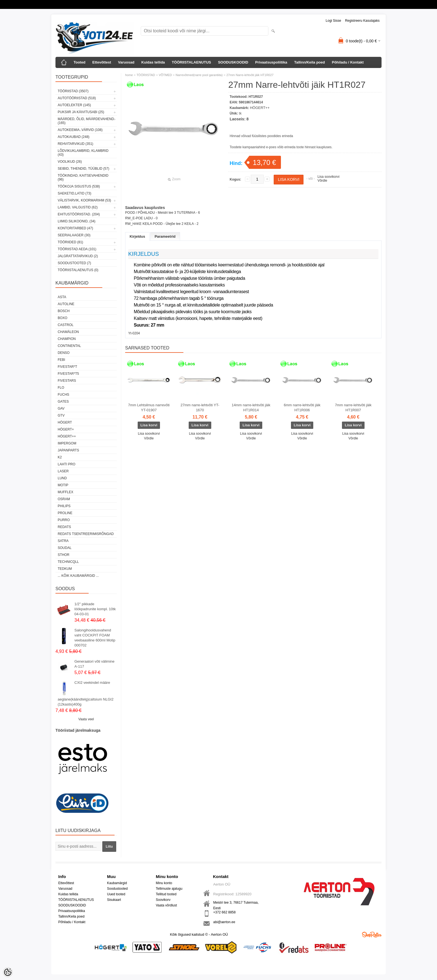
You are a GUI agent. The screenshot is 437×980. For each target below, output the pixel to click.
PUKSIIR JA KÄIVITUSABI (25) (81, 112)
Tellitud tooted (166, 894)
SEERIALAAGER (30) (74, 235)
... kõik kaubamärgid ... (78, 576)
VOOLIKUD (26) (70, 162)
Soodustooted (117, 889)
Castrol (66, 325)
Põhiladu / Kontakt (348, 62)
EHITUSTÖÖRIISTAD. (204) (79, 214)
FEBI (61, 360)
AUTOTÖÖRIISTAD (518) (77, 98)
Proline (65, 513)
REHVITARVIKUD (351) (76, 144)
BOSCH (64, 311)
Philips (64, 506)
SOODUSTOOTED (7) (74, 263)
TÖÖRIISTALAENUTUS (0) (78, 270)
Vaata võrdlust (166, 905)
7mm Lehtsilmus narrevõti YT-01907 (149, 408)
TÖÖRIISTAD (146, 75)
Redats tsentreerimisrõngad (86, 534)
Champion (67, 339)
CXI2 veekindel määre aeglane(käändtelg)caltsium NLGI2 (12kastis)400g (86, 693)
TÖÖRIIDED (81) (70, 242)
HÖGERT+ (66, 429)
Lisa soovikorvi (328, 177)
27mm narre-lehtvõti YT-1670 (200, 408)
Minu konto (164, 883)
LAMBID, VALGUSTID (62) (78, 207)
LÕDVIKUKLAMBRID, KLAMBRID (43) (83, 153)
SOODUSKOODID (233, 62)
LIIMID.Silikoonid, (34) (77, 221)
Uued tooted (116, 894)
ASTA (62, 297)
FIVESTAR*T (67, 367)
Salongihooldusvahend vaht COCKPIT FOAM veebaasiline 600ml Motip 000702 (95, 638)
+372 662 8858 (224, 912)
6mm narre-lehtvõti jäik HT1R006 (302, 408)
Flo (61, 388)
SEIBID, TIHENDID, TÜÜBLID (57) (83, 169)
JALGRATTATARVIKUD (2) (78, 256)
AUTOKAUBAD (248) (74, 137)
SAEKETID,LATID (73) (74, 193)
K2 (60, 457)
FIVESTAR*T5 (68, 374)
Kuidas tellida (153, 62)
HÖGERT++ (67, 436)
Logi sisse (333, 21)
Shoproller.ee (372, 935)
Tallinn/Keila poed (309, 62)
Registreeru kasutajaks (362, 21)
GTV (61, 415)
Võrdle (322, 181)
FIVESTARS (67, 381)
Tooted (79, 62)
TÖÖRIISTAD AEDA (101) (77, 249)
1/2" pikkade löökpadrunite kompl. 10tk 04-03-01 (95, 609)
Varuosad (126, 62)
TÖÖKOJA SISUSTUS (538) (79, 186)
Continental (69, 346)
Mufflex (65, 492)
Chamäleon (68, 332)
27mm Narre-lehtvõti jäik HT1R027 (250, 75)
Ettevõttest (102, 62)
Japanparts (68, 450)
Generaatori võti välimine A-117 (94, 664)
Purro (64, 520)
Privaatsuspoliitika (271, 62)
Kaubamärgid (117, 883)
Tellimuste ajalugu (169, 889)
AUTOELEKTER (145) (74, 105)
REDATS (64, 527)
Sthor (64, 555)
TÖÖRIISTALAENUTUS (192, 62)
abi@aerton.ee (224, 922)
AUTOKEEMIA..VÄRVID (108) (80, 130)
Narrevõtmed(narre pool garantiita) (199, 75)
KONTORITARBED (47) (75, 228)
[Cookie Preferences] (8, 972)
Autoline (66, 304)
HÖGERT (65, 422)
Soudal (65, 548)
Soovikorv (163, 900)
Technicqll (68, 562)
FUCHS (63, 395)
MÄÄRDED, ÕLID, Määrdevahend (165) (86, 121)
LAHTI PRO (66, 464)
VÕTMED (165, 75)
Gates (63, 402)
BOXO (63, 318)
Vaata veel (86, 719)
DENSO (64, 353)
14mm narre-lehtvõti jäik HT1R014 (251, 408)
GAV (61, 408)
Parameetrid (165, 236)
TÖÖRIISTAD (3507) (73, 91)
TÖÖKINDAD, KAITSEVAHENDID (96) (83, 177)
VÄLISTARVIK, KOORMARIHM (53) (84, 200)
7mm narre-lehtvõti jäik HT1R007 (353, 408)
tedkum (65, 569)
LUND (62, 478)
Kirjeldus (137, 236)
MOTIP (63, 485)
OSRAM (64, 499)
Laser (63, 471)
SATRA (63, 541)
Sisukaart (114, 900)
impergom (67, 443)
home (129, 75)
